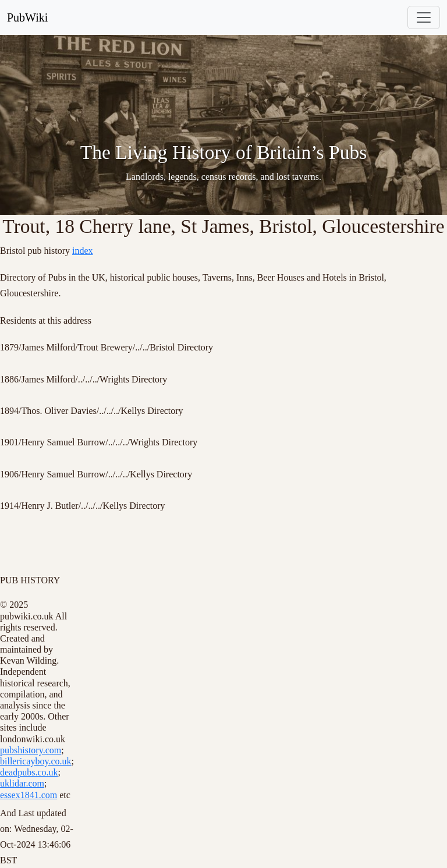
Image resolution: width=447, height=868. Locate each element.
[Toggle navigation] (424, 17)
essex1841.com (29, 795)
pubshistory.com (31, 750)
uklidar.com (22, 783)
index (83, 251)
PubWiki (27, 17)
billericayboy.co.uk (36, 761)
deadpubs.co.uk (29, 772)
